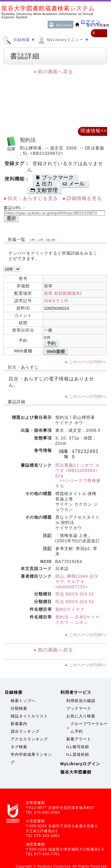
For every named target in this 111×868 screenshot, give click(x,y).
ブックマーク (79, 708)
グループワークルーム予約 (89, 728)
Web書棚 (56, 351)
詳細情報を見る (84, 198)
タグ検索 (19, 747)
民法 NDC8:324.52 (75, 594)
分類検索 (19, 708)
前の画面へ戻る (55, 72)
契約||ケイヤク (70, 609)
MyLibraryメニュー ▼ (63, 40)
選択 (11, 218)
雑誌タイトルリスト (29, 716)
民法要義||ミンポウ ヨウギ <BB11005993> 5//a (77, 470)
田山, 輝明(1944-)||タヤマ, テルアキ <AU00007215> (77, 582)
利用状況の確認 (81, 701)
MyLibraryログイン (81, 764)
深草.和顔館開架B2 (63, 293)
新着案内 (19, 724)
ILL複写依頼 (78, 747)
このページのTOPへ (88, 362)
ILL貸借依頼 (78, 754)
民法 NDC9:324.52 (75, 602)
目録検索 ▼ (19, 40)
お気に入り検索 (81, 716)
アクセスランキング (29, 739)
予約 (51, 343)
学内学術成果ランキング (31, 758)
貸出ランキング (25, 731)
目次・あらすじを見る (33, 198)
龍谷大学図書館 (76, 772)
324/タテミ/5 (56, 301)
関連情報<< (94, 131)
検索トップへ (23, 701)
